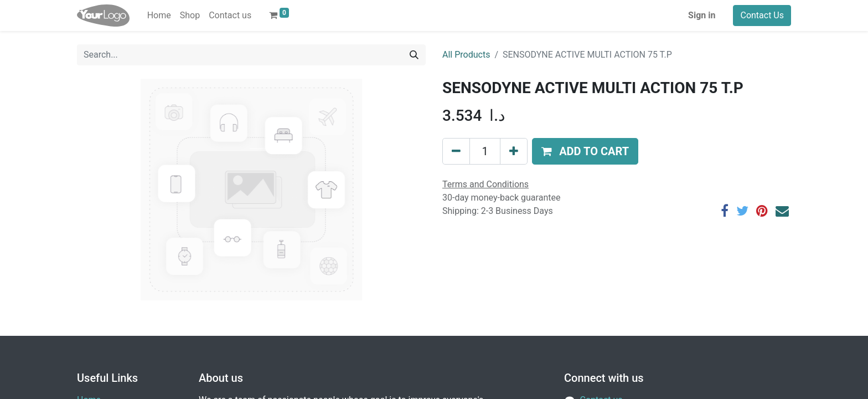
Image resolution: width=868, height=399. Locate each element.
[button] (585, 151)
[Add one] (514, 151)
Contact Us (762, 15)
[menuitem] (159, 16)
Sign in (702, 15)
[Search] (414, 55)
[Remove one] (456, 151)
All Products (466, 55)
